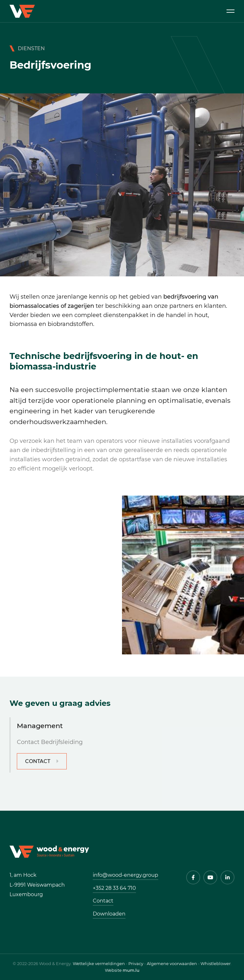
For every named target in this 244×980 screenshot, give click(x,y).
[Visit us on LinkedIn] (227, 877)
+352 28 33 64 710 (114, 888)
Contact (38, 761)
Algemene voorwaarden (172, 963)
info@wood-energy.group (125, 875)
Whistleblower (216, 963)
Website (113, 970)
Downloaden (109, 914)
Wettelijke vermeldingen (99, 963)
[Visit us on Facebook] (193, 877)
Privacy (136, 963)
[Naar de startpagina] (49, 851)
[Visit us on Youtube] (210, 877)
